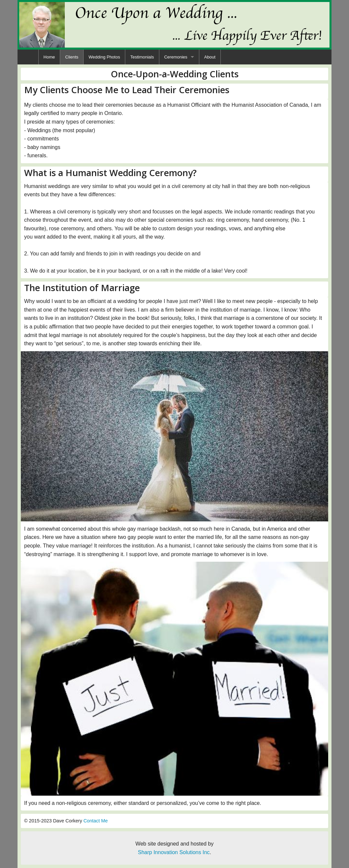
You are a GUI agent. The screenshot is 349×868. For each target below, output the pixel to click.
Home (49, 57)
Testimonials (142, 57)
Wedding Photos (104, 57)
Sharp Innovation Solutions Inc (174, 852)
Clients (72, 57)
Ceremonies (176, 57)
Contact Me (96, 821)
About (210, 57)
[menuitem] (49, 57)
